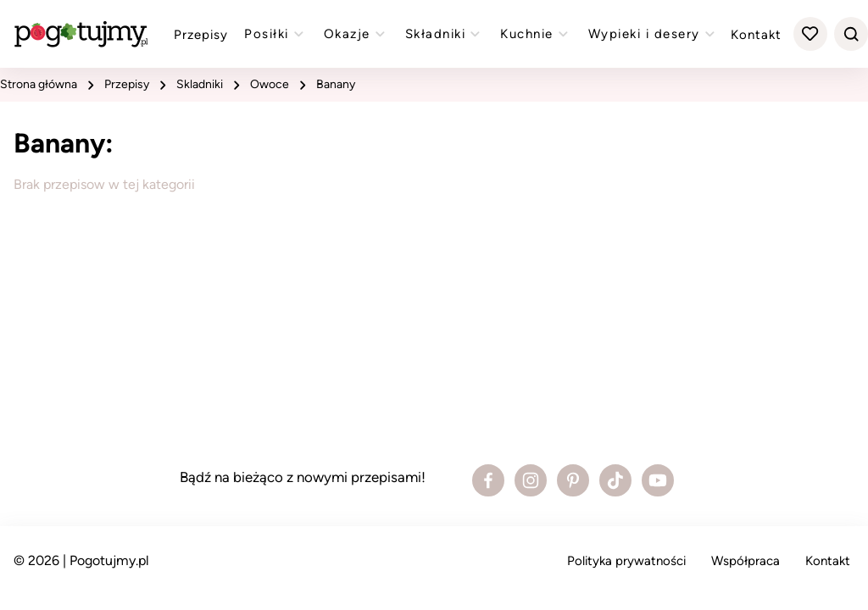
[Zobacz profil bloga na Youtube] (658, 480)
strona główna (39, 84)
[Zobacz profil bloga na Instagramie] (531, 480)
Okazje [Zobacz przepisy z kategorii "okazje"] (356, 34)
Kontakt (756, 35)
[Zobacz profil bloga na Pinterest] (573, 480)
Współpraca (746, 561)
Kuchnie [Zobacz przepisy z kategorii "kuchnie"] (536, 34)
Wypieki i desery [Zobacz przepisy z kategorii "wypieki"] (654, 34)
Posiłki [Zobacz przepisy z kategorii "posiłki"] (276, 34)
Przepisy (201, 35)
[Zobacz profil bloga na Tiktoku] (615, 480)
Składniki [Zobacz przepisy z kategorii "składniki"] (445, 34)
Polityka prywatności (626, 561)
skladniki (200, 84)
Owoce (270, 84)
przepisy (127, 84)
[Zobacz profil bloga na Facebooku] (488, 480)
